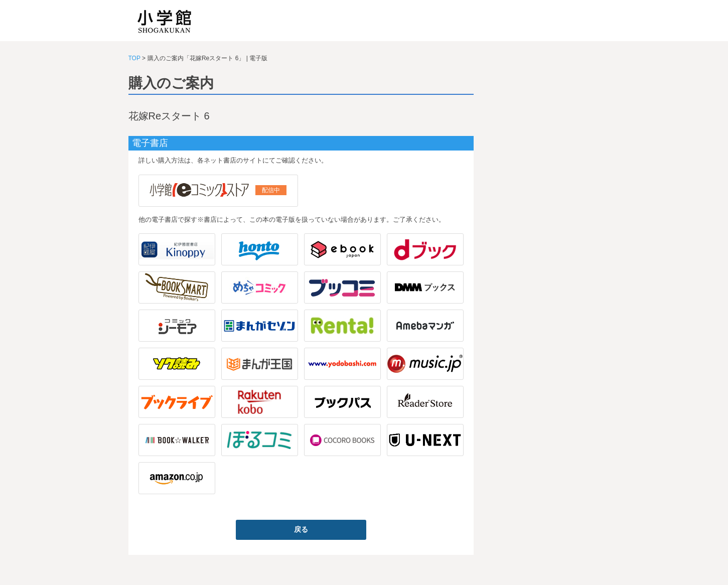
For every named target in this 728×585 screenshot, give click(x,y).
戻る (301, 529)
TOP (134, 58)
